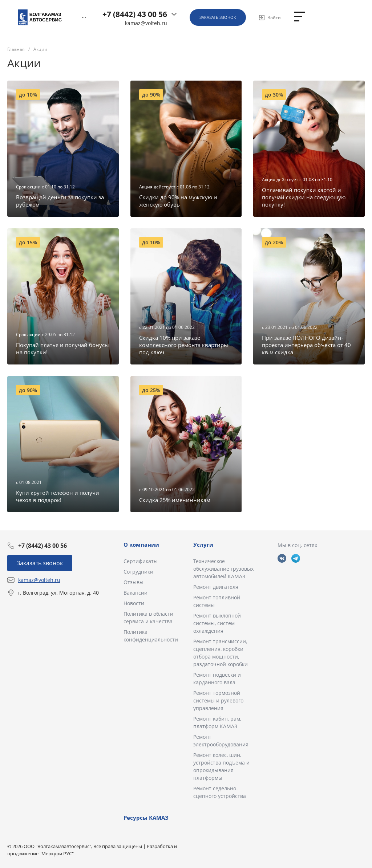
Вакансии (136, 593)
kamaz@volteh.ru (146, 23)
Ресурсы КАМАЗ (146, 818)
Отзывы (134, 582)
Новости (134, 603)
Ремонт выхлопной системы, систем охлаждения (217, 623)
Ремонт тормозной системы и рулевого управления (218, 700)
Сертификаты (141, 561)
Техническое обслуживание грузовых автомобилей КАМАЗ (223, 569)
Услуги (203, 545)
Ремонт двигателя (216, 587)
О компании (141, 545)
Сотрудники (138, 572)
